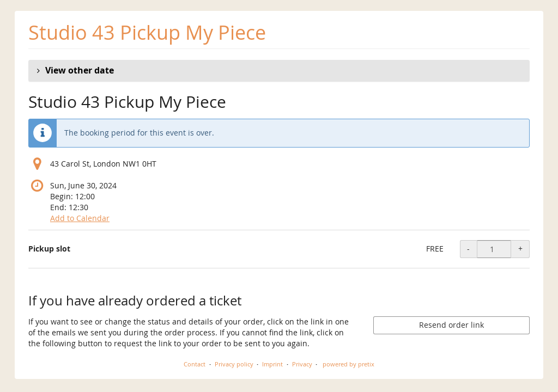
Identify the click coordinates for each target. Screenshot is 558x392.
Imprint (272, 364)
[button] (279, 71)
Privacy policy (234, 364)
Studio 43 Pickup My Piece (147, 32)
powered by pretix (348, 364)
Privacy (302, 364)
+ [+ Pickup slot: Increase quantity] (520, 249)
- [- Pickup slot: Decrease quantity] (468, 249)
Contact (195, 364)
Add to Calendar (80, 218)
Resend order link (451, 325)
